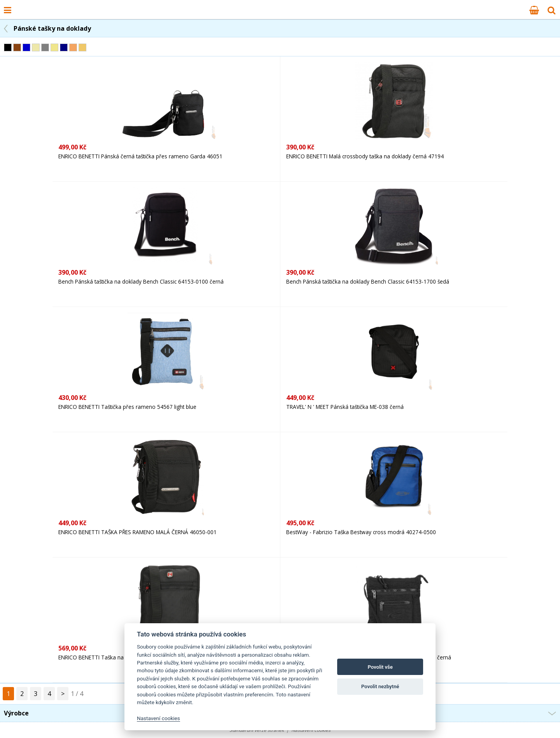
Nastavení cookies (158, 718)
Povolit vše (380, 667)
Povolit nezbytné (380, 686)
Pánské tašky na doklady (52, 28)
